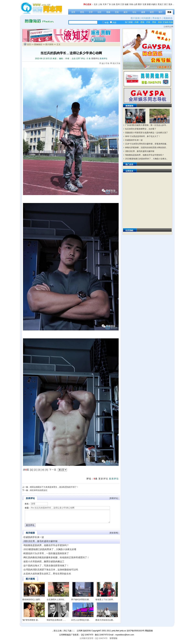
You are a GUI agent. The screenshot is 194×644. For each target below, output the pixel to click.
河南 (131, 4)
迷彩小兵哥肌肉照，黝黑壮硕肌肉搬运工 (44, 564)
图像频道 (38, 44)
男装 (154, 22)
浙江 (166, 4)
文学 (91, 12)
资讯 (82, 12)
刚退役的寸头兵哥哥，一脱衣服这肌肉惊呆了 (46, 556)
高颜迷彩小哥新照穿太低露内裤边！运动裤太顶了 (147, 133)
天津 (105, 4)
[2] (35, 470)
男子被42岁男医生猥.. (81, 602)
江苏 (122, 4)
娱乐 (126, 12)
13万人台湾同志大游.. (81, 622)
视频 (108, 12)
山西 (135, 4)
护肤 (148, 22)
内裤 (137, 22)
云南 (113, 4)
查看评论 (95, 59)
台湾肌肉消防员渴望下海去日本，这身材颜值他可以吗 (51, 572)
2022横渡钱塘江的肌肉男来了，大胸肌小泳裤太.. (146, 159)
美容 (160, 22)
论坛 (134, 12)
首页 (73, 12)
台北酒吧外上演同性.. (56, 602)
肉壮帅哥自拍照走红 (39, 490)
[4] (43, 470)
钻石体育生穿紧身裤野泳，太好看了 (141, 129)
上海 (100, 4)
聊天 (161, 12)
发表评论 (103, 59)
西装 (142, 22)
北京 (96, 4)
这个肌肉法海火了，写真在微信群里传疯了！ (46, 568)
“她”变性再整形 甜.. (31, 622)
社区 (100, 12)
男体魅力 (157, 18)
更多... (171, 4)
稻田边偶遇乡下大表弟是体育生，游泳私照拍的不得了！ (54, 487)
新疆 (149, 4)
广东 (109, 4)
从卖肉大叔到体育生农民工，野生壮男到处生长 (47, 576)
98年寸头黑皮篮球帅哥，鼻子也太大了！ (143, 136)
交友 (117, 12)
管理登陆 (113, 641)
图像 (169, 12)
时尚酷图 (146, 18)
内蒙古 (154, 4)
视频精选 (168, 18)
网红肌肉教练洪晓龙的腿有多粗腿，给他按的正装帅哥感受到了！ (56, 560)
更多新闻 (114, 535)
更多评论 (103, 479)
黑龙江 (161, 4)
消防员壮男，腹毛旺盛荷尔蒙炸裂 (41, 544)
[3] (39, 470)
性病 (171, 22)
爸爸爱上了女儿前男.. (105, 602)
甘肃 (144, 4)
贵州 (118, 4)
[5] (47, 470)
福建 (127, 4)
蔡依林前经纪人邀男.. (32, 602)
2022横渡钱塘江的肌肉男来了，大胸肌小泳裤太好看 (50, 552)
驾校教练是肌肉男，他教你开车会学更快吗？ (46, 548)
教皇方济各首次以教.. (105, 622)
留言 (152, 12)
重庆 (140, 4)
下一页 (53, 470)
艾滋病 (165, 22)
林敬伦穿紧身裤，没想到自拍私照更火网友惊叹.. (146, 148)
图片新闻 (135, 18)
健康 (143, 12)
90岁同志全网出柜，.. (56, 622)
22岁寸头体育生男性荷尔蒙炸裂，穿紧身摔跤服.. (146, 144)
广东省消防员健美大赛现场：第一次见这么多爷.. (146, 125)
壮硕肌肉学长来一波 (34, 540)
